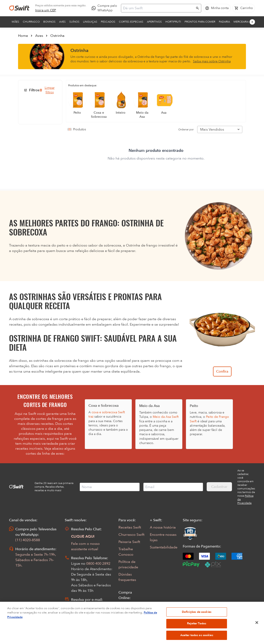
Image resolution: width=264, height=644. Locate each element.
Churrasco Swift (131, 535)
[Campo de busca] (158, 8)
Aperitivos (154, 22)
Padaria (224, 22)
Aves (62, 22)
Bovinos (49, 22)
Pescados (108, 22)
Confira (222, 371)
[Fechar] (257, 636)
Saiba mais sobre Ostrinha (212, 61)
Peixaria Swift (129, 542)
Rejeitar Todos (197, 637)
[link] (46, 10)
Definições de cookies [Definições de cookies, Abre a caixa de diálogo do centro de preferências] (197, 626)
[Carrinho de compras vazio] (244, 8)
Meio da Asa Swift (166, 417)
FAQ (122, 612)
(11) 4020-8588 (28, 540)
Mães (15, 22)
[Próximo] (252, 22)
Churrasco (31, 22)
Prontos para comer (200, 22)
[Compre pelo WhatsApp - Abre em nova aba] (105, 8)
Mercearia (241, 22)
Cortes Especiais (131, 22)
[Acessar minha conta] (217, 8)
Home (23, 36)
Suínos (74, 22)
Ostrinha (57, 36)
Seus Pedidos (129, 605)
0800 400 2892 (98, 564)
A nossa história (163, 527)
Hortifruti (173, 22)
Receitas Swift (130, 527)
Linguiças (90, 22)
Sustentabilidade (164, 547)
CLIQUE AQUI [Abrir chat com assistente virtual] (83, 536)
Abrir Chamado (84, 605)
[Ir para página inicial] (19, 8)
